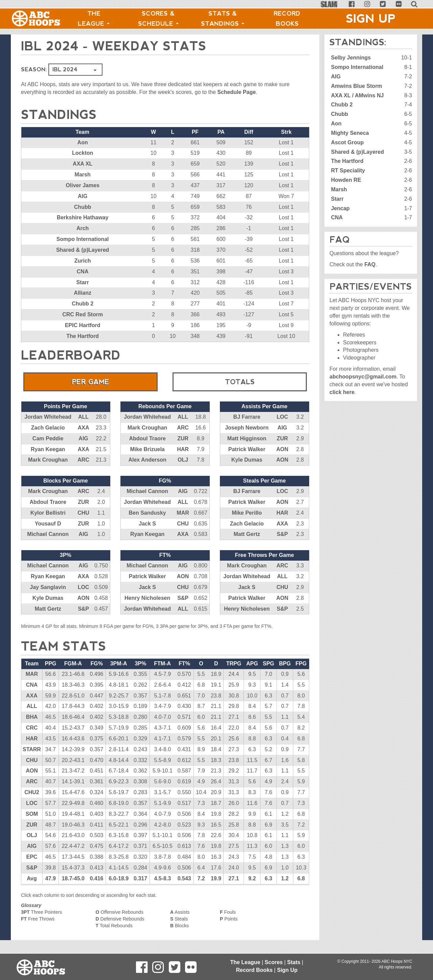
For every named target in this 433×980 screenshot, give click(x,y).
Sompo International (83, 239)
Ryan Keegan (48, 449)
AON (282, 449)
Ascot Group (347, 142)
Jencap (340, 208)
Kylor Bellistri (48, 513)
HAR (183, 449)
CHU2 (32, 792)
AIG (83, 196)
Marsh (83, 175)
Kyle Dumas (247, 460)
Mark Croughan (48, 460)
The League (94, 19)
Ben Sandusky (147, 513)
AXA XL (83, 164)
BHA (32, 717)
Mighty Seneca (350, 133)
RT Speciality (348, 170)
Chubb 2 (83, 304)
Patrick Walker (247, 449)
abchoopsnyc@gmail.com (363, 377)
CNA (83, 272)
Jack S (147, 524)
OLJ (183, 460)
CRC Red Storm (83, 314)
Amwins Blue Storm (356, 86)
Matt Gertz (247, 534)
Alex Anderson (147, 460)
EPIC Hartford (83, 325)
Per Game (91, 382)
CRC (32, 728)
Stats (294, 962)
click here (342, 392)
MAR (183, 513)
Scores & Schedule (158, 19)
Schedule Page (236, 92)
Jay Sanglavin (48, 587)
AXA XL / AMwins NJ (357, 95)
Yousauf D (48, 524)
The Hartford (83, 336)
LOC (282, 417)
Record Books (287, 19)
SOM (32, 814)
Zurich (83, 261)
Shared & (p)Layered (83, 250)
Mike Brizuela (147, 449)
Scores (274, 962)
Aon (83, 142)
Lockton (83, 153)
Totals (240, 382)
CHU (83, 513)
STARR (32, 749)
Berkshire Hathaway (83, 217)
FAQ (370, 264)
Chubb (83, 207)
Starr (82, 282)
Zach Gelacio (48, 428)
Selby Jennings (351, 58)
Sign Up (371, 19)
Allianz (83, 293)
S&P (282, 534)
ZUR (183, 438)
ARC (83, 460)
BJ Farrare (247, 417)
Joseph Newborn (247, 428)
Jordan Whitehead (48, 417)
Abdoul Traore (147, 438)
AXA (84, 428)
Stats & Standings (223, 19)
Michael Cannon (48, 534)
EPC (32, 857)
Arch (83, 228)
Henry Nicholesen (147, 598)
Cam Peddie (48, 438)
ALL (83, 417)
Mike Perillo (247, 513)
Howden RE (346, 180)
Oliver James (83, 185)
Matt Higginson (247, 438)
